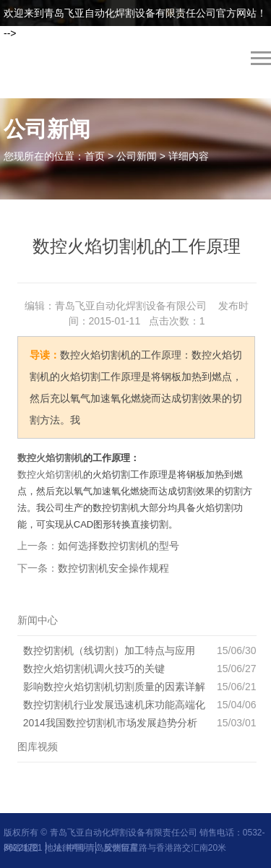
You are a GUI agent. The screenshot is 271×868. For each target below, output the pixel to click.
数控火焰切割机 (50, 458)
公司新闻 (137, 156)
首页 (95, 156)
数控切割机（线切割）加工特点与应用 (109, 650)
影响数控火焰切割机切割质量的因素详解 (114, 687)
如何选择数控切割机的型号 (119, 546)
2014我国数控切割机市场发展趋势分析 (110, 723)
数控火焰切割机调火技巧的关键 (94, 669)
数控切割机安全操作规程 (113, 568)
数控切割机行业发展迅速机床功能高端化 (114, 705)
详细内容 (189, 156)
